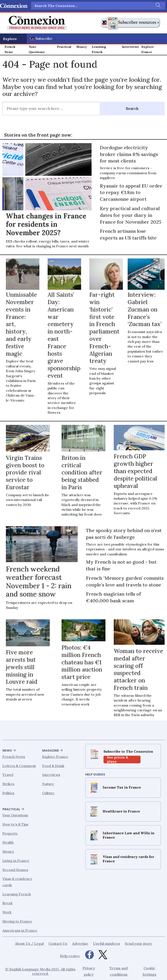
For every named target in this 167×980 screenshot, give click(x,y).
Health (8, 842)
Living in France (16, 861)
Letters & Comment (19, 766)
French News (10, 49)
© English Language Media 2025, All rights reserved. (40, 971)
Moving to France (17, 921)
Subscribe (44, 39)
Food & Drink (53, 766)
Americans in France (20, 930)
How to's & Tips (15, 824)
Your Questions (37, 49)
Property (10, 833)
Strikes (8, 784)
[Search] (158, 6)
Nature (48, 784)
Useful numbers (107, 943)
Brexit (8, 903)
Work (7, 912)
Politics (8, 793)
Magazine (51, 750)
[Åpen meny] (13, 39)
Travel (8, 775)
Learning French (99, 49)
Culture (48, 793)
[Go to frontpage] (37, 23)
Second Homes (15, 869)
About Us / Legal (29, 943)
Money (82, 47)
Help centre (70, 956)
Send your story (138, 943)
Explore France (148, 49)
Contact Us (58, 943)
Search (132, 109)
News (7, 750)
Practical (64, 47)
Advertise (80, 943)
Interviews (130, 47)
